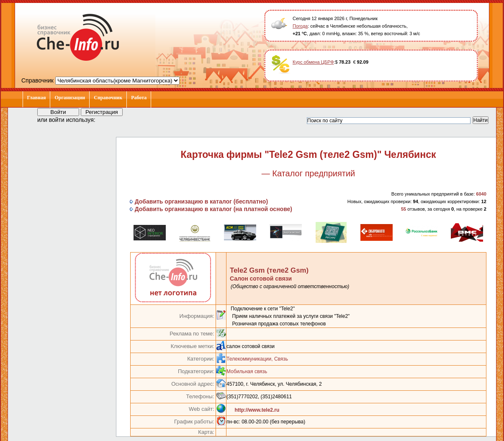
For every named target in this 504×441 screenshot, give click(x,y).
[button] (109, 119)
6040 (481, 194)
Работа (139, 98)
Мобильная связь (247, 371)
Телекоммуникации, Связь (257, 359)
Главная (37, 98)
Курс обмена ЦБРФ (313, 62)
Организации (70, 98)
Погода (300, 26)
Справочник (108, 98)
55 (404, 209)
